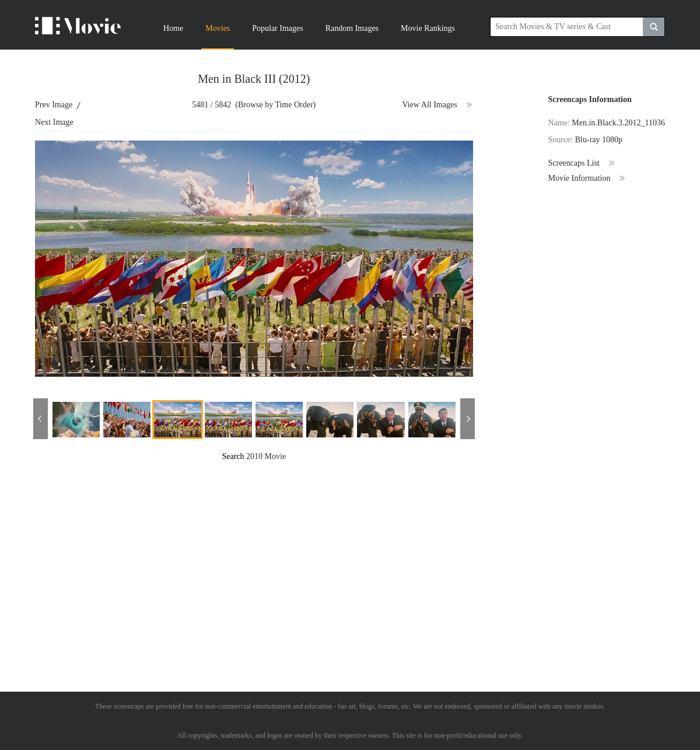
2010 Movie (266, 456)
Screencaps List (581, 163)
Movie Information (587, 178)
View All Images (438, 105)
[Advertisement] (276, 544)
